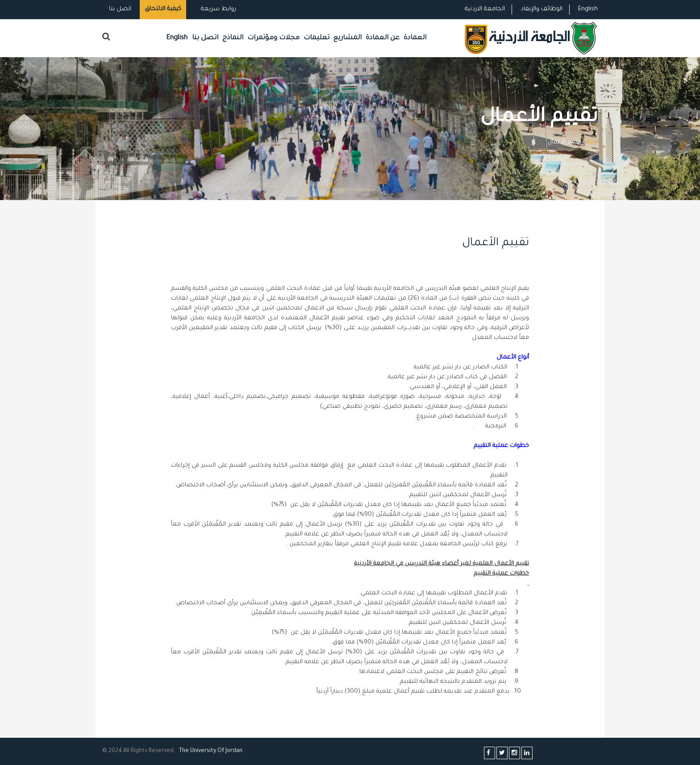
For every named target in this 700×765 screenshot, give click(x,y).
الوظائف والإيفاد (542, 9)
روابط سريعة (218, 9)
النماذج (233, 38)
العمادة (415, 38)
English (588, 9)
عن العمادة (383, 38)
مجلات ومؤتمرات (273, 38)
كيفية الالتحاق (163, 9)
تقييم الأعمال (492, 243)
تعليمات (317, 38)
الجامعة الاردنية (485, 9)
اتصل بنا (120, 9)
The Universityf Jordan (211, 751)
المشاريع (348, 38)
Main (592, 142)
